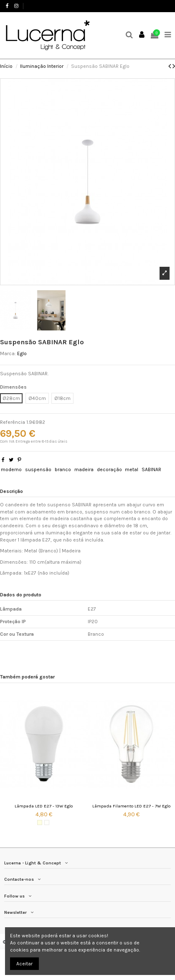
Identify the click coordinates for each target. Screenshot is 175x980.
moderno (11, 469)
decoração (109, 469)
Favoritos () (155, 6)
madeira (84, 469)
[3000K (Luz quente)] (40, 823)
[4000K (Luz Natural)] (47, 823)
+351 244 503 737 (44, 6)
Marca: (8, 353)
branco (63, 469)
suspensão (38, 469)
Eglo (22, 353)
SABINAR (151, 469)
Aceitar (24, 964)
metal (132, 469)
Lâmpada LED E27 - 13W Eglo (44, 806)
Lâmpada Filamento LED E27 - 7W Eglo (131, 806)
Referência (13, 422)
